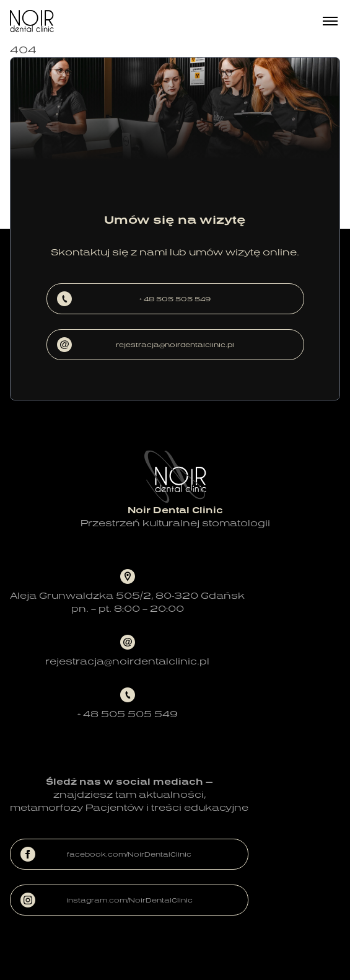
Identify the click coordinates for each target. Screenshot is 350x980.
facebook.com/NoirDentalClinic (106, 854)
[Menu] (330, 21)
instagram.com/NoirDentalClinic (107, 900)
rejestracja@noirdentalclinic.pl (146, 345)
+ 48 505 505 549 (134, 299)
